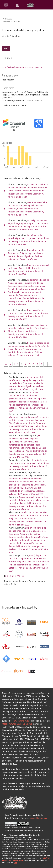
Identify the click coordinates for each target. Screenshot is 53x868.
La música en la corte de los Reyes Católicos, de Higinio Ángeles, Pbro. (28, 328)
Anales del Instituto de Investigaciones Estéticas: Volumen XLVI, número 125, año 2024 (27, 386)
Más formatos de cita (14, 106)
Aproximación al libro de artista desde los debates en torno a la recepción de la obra (29, 500)
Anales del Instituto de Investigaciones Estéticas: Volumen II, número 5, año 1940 (26, 271)
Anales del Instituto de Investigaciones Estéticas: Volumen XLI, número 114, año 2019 (29, 466)
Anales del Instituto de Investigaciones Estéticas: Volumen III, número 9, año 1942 (28, 227)
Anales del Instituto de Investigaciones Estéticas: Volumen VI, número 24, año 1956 (26, 194)
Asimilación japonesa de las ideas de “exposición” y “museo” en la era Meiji (28, 516)
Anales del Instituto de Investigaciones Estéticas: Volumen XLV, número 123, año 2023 (28, 522)
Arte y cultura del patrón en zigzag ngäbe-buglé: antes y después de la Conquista (27, 380)
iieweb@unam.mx (38, 818)
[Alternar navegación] (45, 5)
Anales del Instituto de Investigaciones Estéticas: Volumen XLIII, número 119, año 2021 (28, 408)
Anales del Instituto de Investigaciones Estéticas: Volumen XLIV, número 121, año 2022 (27, 491)
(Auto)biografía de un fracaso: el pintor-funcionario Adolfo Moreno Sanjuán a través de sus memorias (29, 559)
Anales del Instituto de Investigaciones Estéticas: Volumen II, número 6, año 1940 (28, 241)
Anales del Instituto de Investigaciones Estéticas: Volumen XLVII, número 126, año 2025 (28, 429)
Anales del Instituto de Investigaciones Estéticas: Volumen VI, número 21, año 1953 (28, 316)
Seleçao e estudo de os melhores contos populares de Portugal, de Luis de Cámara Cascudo (28, 346)
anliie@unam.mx (22, 721)
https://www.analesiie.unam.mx (17, 724)
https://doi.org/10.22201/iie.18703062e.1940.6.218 (22, 67)
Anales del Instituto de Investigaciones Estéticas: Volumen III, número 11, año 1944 (26, 334)
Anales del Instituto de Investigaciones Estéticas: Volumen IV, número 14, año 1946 (26, 212)
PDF (6, 49)
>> (50, 364)
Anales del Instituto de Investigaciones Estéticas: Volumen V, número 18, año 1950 (26, 256)
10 (19, 576)
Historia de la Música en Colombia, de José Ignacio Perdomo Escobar (27, 206)
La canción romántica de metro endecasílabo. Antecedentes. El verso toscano (28, 188)
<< (6, 364)
